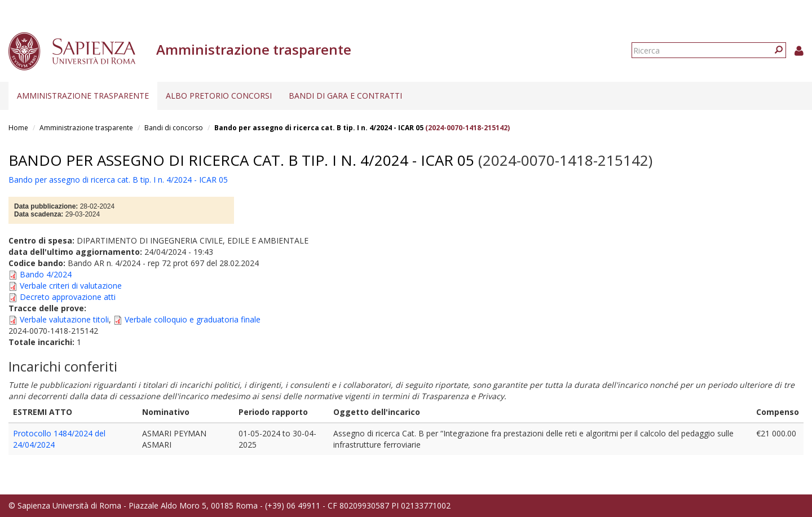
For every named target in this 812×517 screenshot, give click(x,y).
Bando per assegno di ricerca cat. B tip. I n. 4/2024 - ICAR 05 (319, 128)
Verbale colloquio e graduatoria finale (193, 319)
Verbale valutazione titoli (64, 319)
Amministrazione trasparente (83, 96)
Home (18, 128)
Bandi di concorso (174, 128)
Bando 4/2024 (46, 274)
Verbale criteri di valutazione (71, 286)
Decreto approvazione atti (68, 297)
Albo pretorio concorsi (219, 96)
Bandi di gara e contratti (345, 96)
